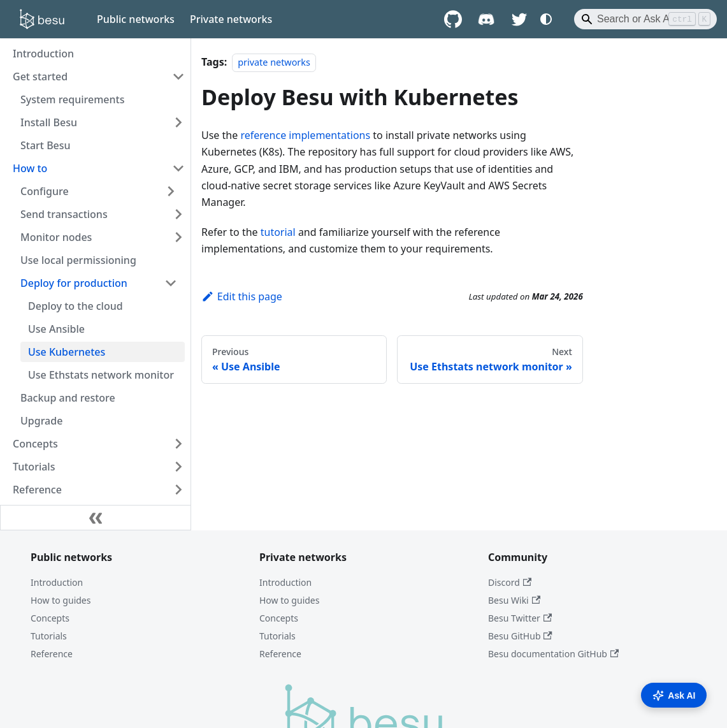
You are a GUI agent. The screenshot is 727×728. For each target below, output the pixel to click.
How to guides (61, 600)
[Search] (645, 19)
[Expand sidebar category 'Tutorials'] (178, 467)
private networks (274, 62)
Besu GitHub (520, 636)
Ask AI (674, 695)
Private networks (231, 19)
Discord (510, 582)
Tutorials (49, 636)
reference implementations (305, 135)
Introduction (57, 582)
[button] (99, 191)
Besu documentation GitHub (553, 654)
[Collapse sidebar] (96, 518)
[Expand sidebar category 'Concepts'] (178, 444)
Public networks (136, 19)
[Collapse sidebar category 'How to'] (178, 168)
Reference (52, 654)
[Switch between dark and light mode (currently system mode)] (546, 19)
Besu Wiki (514, 600)
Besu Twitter (520, 618)
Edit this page (242, 296)
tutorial (278, 232)
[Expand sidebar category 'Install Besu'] (178, 122)
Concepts (50, 618)
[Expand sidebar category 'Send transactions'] (178, 214)
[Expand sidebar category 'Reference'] (178, 490)
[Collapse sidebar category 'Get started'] (178, 76)
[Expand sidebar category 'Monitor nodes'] (178, 237)
